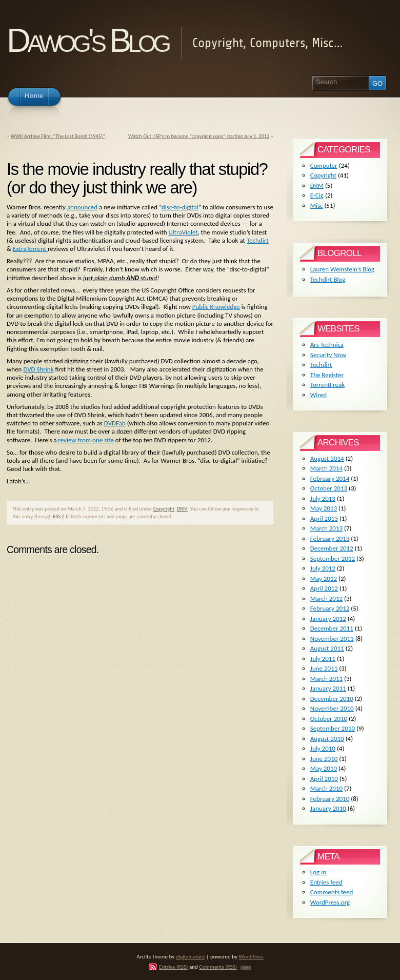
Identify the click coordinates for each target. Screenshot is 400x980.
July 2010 (323, 748)
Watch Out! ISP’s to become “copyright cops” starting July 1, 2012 (199, 136)
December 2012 (332, 548)
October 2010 (329, 719)
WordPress (251, 956)
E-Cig (317, 195)
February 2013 (330, 538)
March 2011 (326, 679)
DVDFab (115, 423)
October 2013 (329, 488)
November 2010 (332, 708)
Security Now (328, 355)
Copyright (164, 509)
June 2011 (324, 668)
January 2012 (328, 619)
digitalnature (191, 956)
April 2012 (324, 588)
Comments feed (332, 892)
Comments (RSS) (218, 967)
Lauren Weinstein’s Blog (342, 269)
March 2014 (326, 468)
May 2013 (324, 508)
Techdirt (258, 240)
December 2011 (332, 628)
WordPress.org (330, 902)
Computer (324, 165)
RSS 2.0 (61, 516)
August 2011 (327, 648)
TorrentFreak (327, 385)
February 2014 (330, 478)
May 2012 (324, 579)
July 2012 (323, 568)
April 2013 (324, 518)
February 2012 (330, 608)
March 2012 (326, 599)
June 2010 (324, 759)
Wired (318, 395)
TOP (246, 968)
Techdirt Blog (328, 279)
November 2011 (332, 639)
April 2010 (324, 779)
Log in (318, 872)
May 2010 (324, 768)
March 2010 (326, 788)
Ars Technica (327, 345)
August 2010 (327, 739)
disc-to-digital (180, 207)
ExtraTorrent (30, 249)
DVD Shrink (38, 369)
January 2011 (328, 688)
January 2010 (328, 808)
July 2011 (323, 659)
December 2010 (332, 699)
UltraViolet (183, 232)
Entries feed (326, 882)
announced (82, 207)
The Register (327, 375)
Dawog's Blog (87, 40)
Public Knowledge (216, 307)
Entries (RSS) (173, 967)
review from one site (86, 440)
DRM (182, 509)
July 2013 (323, 498)
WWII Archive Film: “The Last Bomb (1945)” (58, 136)
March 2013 (326, 528)
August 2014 (327, 458)
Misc (317, 205)
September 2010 (333, 728)
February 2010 (330, 799)
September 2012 (333, 558)
